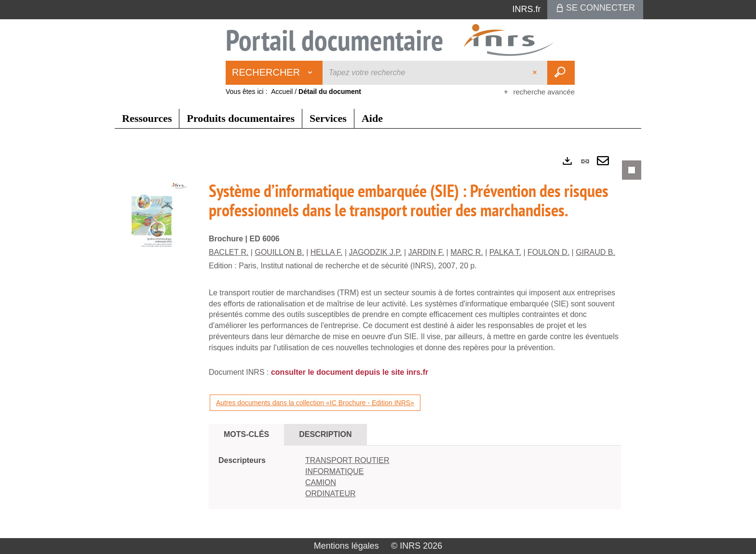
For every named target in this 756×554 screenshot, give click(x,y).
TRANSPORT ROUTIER (347, 460)
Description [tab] (325, 434)
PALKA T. (505, 252)
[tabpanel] (378, 343)
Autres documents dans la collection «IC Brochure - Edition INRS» (315, 403)
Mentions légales (346, 546)
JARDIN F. (426, 252)
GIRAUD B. (595, 252)
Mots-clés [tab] (246, 434)
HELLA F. (327, 252)
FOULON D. (548, 252)
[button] (161, 220)
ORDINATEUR (331, 494)
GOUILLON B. (279, 252)
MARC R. (467, 252)
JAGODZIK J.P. (376, 252)
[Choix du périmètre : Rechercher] (274, 73)
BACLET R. (229, 252)
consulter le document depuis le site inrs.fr (350, 372)
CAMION (321, 482)
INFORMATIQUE (334, 471)
